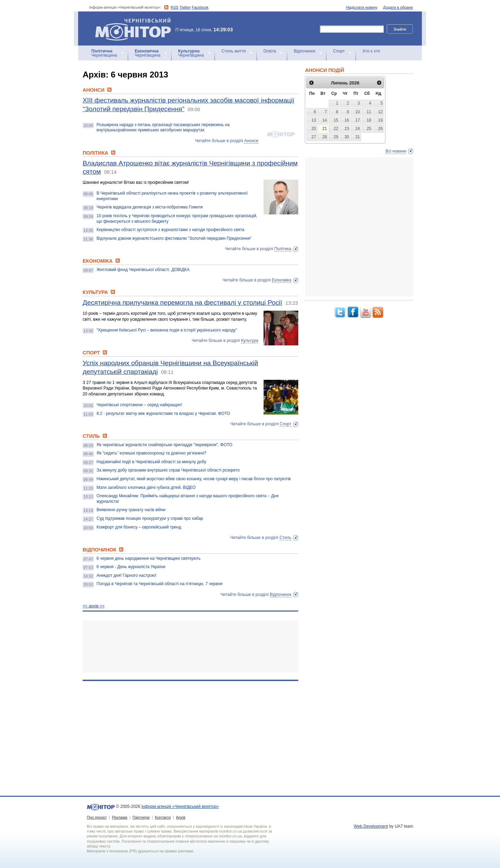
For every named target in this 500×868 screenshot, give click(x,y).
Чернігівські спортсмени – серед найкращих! (139, 405)
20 (314, 129)
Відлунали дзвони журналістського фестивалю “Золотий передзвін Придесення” (174, 238)
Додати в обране (398, 7)
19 (380, 120)
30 (347, 137)
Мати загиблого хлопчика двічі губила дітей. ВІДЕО (146, 488)
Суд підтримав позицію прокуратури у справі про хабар (150, 518)
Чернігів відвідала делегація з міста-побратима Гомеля (150, 207)
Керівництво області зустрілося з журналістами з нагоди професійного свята (170, 230)
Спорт (339, 51)
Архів (181, 817)
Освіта (270, 51)
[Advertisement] (190, 646)
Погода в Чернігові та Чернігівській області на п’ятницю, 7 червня (160, 584)
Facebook (200, 7)
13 (314, 120)
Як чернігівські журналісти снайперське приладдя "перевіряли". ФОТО (164, 445)
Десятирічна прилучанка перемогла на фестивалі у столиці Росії (182, 302)
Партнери (141, 817)
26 (380, 129)
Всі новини (396, 151)
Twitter (185, 7)
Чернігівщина (104, 53)
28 (324, 137)
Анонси (251, 141)
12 (380, 112)
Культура (250, 341)
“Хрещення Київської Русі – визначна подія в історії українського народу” (167, 330)
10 (357, 112)
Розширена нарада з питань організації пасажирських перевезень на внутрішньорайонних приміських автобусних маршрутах (163, 128)
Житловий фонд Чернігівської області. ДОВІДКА (143, 270)
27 (314, 137)
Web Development (371, 826)
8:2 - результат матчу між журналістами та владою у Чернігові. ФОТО (163, 413)
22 (336, 129)
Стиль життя (234, 51)
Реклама (119, 817)
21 (324, 129)
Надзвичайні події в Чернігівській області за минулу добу (151, 462)
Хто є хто (371, 51)
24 (357, 129)
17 (357, 120)
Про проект (97, 817)
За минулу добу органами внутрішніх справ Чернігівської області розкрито (168, 470)
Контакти (163, 817)
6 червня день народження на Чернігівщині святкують (149, 558)
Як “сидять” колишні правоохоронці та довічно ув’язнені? (151, 453)
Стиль (285, 538)
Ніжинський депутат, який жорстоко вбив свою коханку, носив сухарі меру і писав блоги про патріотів (194, 479)
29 (336, 137)
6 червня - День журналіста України (131, 567)
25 (369, 129)
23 (347, 129)
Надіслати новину (362, 7)
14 (324, 120)
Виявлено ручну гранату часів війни (131, 510)
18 (369, 120)
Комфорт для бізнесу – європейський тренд (139, 527)
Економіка (282, 280)
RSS (174, 7)
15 (336, 120)
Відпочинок (305, 51)
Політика (283, 249)
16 (347, 120)
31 (357, 137)
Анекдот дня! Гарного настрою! (127, 575)
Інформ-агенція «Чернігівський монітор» (135, 28)
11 (369, 112)
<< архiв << (94, 606)
